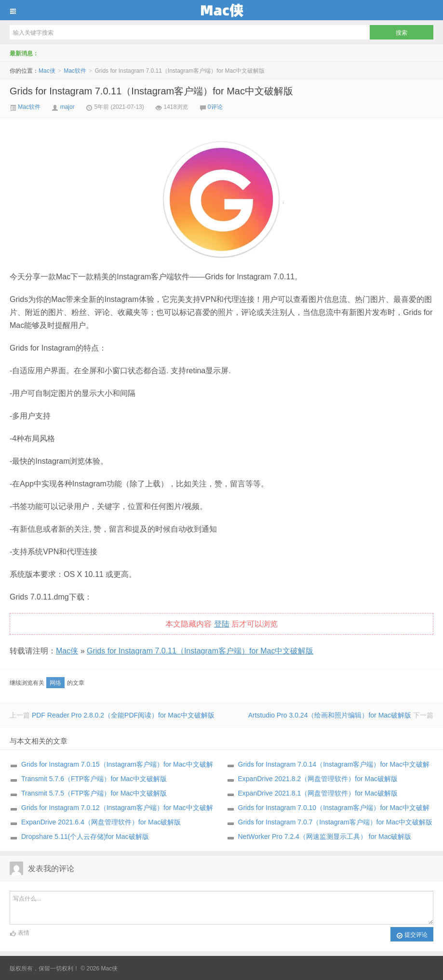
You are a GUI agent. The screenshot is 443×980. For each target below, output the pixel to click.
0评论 (215, 107)
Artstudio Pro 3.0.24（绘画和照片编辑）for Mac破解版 (330, 715)
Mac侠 (221, 10)
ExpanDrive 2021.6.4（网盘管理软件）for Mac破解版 (101, 822)
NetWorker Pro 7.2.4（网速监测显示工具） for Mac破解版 (325, 836)
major (67, 107)
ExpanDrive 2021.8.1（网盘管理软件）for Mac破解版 (318, 793)
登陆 (222, 624)
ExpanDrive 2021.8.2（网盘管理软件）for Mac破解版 (318, 779)
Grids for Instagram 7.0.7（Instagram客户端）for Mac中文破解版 (336, 822)
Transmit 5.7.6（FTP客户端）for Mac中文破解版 (94, 779)
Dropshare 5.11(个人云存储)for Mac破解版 (85, 836)
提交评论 (412, 935)
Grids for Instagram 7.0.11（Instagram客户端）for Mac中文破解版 (151, 91)
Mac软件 (75, 71)
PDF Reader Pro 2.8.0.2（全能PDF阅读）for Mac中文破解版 (123, 715)
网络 (55, 683)
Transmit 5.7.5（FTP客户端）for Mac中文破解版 (94, 793)
